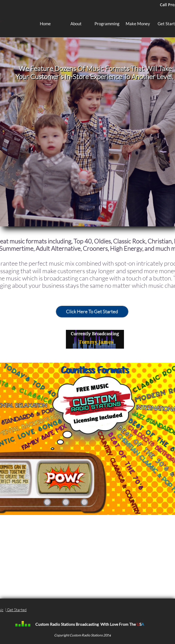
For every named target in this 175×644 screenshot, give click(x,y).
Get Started (17, 610)
